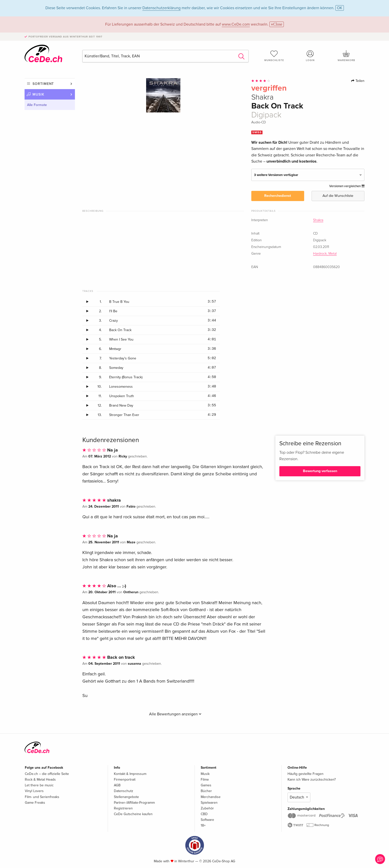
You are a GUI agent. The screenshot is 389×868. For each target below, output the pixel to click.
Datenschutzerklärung (162, 8)
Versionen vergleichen (347, 186)
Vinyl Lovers (34, 791)
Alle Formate (37, 105)
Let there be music (39, 785)
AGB (117, 785)
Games (206, 785)
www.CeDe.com (236, 24)
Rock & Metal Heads (40, 780)
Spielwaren (209, 803)
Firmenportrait (125, 780)
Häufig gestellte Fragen (306, 774)
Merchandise (211, 797)
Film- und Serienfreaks (42, 797)
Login (310, 56)
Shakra (318, 220)
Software (207, 820)
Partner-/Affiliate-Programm (134, 803)
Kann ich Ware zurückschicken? (312, 780)
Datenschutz (124, 791)
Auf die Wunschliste (338, 196)
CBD (204, 814)
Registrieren (123, 808)
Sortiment (43, 84)
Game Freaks (35, 803)
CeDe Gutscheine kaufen (133, 814)
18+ (203, 825)
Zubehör (207, 808)
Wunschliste (274, 56)
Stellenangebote (126, 797)
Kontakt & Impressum (130, 774)
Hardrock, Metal (325, 254)
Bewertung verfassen (320, 471)
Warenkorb (346, 56)
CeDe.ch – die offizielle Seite (47, 774)
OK (340, 8)
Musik (38, 94)
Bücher (206, 791)
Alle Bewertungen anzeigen (175, 714)
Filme (205, 780)
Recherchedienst (278, 196)
